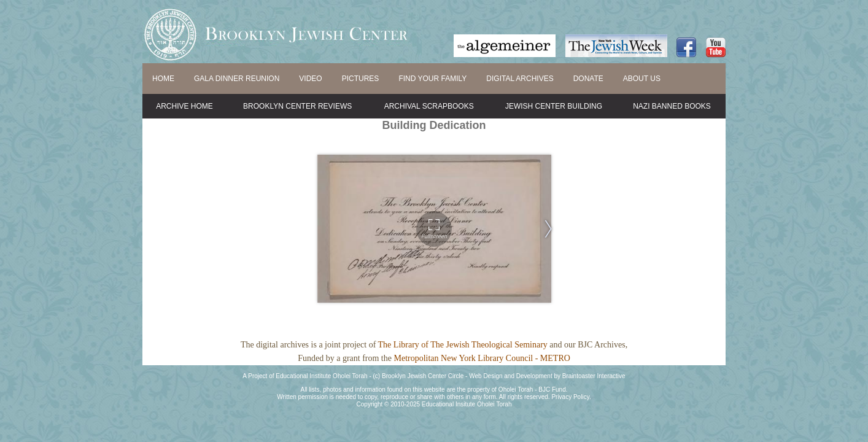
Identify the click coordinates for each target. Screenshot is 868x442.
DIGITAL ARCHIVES (520, 79)
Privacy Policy (570, 397)
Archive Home (184, 106)
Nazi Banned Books (672, 106)
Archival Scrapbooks (429, 106)
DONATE (588, 79)
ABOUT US (642, 79)
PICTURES (361, 79)
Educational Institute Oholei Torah (321, 376)
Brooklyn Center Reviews (297, 106)
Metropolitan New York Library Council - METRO (482, 358)
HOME (163, 79)
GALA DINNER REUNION (237, 79)
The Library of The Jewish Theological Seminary (463, 345)
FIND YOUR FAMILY (432, 79)
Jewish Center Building (554, 106)
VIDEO (310, 79)
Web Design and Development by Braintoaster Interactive (547, 376)
